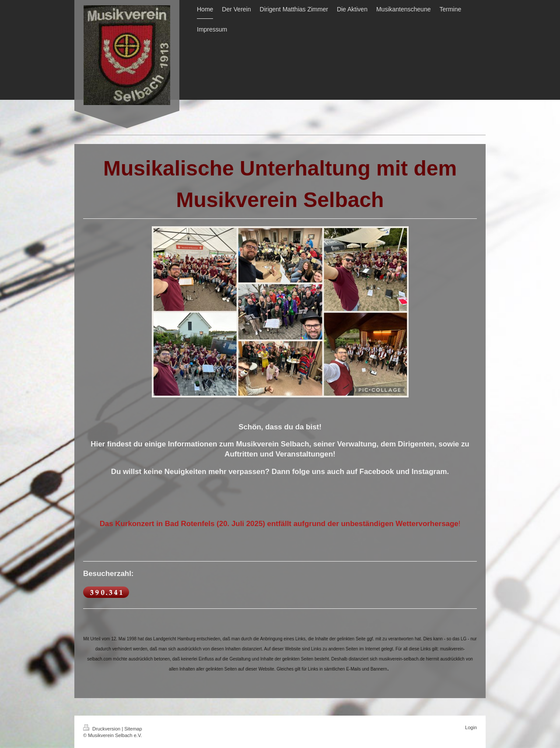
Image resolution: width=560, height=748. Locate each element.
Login (471, 727)
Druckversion (102, 729)
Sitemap (133, 729)
